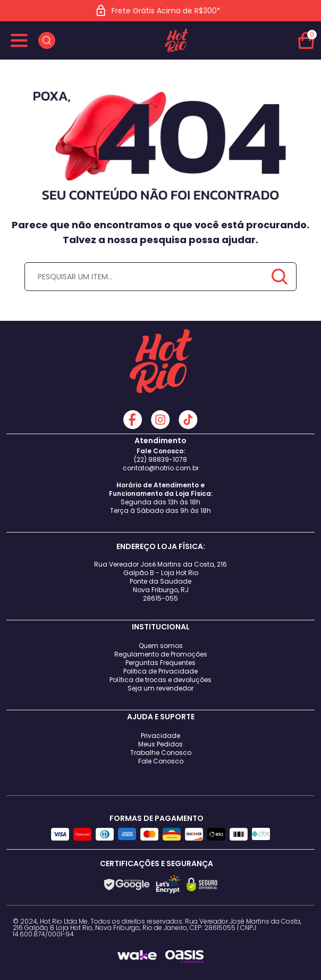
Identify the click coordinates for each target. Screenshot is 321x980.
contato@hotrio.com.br (161, 468)
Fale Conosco (161, 761)
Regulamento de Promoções (161, 654)
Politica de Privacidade (160, 671)
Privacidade (160, 736)
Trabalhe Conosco (161, 753)
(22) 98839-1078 (160, 459)
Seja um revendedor (160, 688)
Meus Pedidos (160, 744)
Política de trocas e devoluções (160, 680)
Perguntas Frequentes (160, 663)
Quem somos (161, 646)
